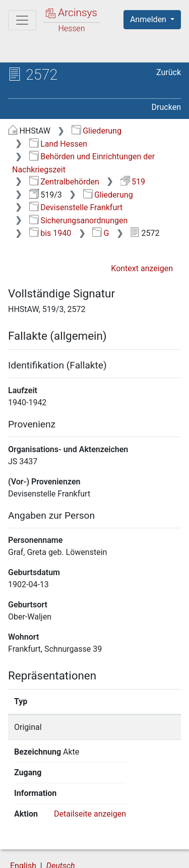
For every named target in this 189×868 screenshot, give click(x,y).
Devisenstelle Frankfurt (76, 207)
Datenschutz (134, 844)
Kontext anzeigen (142, 268)
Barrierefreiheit (60, 854)
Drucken (166, 107)
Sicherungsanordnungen (79, 221)
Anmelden (149, 19)
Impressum (135, 854)
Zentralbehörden (64, 182)
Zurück (169, 72)
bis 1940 (50, 233)
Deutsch (61, 824)
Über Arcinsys (58, 844)
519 (133, 182)
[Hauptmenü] (22, 20)
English (23, 824)
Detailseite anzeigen (90, 772)
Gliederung (97, 131)
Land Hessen (58, 144)
